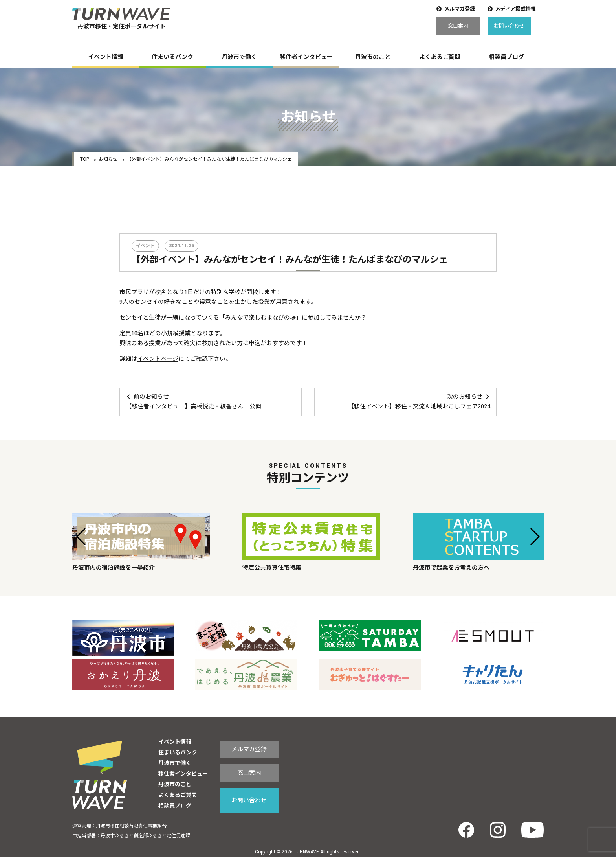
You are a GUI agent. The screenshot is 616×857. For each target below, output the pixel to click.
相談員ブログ (506, 57)
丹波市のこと (373, 57)
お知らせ (108, 159)
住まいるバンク (172, 57)
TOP (85, 159)
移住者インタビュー (306, 57)
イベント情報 (106, 57)
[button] (82, 537)
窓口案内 (458, 26)
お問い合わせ (509, 26)
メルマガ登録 (460, 9)
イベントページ (158, 359)
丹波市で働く (239, 57)
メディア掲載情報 (516, 9)
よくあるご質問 (440, 57)
